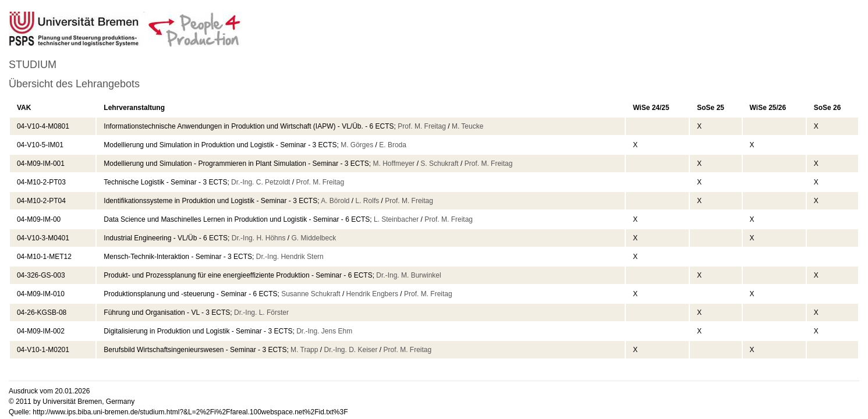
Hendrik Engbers (372, 294)
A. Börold (335, 201)
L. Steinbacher (396, 219)
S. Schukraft (439, 164)
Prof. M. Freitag (422, 126)
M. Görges (357, 145)
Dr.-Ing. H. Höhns (259, 238)
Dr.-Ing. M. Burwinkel (408, 275)
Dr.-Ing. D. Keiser (350, 350)
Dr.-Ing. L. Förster (261, 313)
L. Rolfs (368, 201)
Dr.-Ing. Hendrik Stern (290, 257)
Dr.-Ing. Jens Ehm (324, 331)
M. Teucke (467, 126)
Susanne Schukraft (311, 294)
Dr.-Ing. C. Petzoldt (261, 182)
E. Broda (393, 145)
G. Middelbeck (313, 238)
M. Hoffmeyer (394, 164)
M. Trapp (304, 350)
